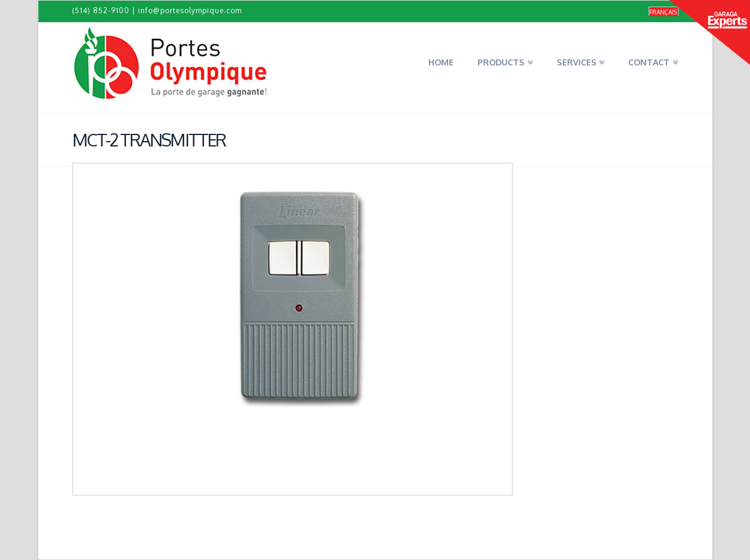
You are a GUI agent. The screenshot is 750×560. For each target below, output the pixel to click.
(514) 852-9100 (101, 11)
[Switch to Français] (664, 12)
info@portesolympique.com (190, 11)
